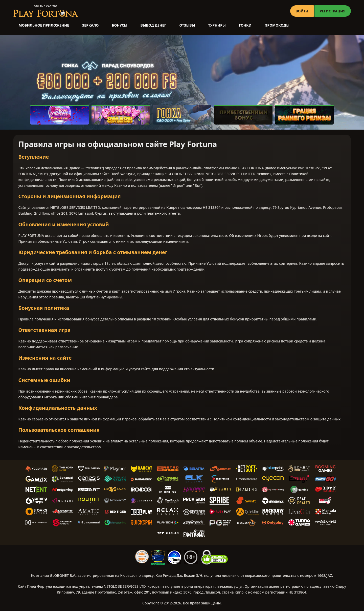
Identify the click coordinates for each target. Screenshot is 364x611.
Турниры (217, 25)
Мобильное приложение (44, 25)
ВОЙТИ (302, 11)
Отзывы (187, 25)
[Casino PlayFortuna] (46, 11)
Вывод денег (153, 25)
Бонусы (119, 25)
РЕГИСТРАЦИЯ (333, 11)
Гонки (245, 25)
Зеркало (90, 25)
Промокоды (277, 25)
